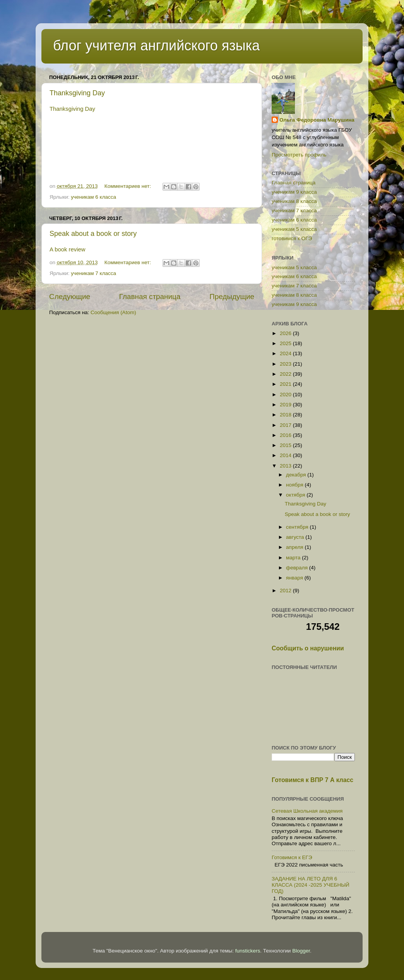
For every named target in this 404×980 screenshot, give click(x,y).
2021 (286, 384)
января (295, 578)
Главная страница (150, 297)
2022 (286, 374)
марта (294, 558)
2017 (286, 425)
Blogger (301, 951)
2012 (286, 591)
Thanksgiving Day (77, 93)
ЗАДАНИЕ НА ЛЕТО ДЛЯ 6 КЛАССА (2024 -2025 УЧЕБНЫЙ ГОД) (311, 885)
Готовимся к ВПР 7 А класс (312, 780)
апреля (295, 547)
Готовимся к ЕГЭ (292, 857)
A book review (67, 249)
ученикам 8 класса (294, 201)
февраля (298, 568)
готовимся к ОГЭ (292, 238)
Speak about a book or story (93, 234)
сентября (298, 527)
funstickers (248, 951)
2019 (286, 405)
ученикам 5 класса (294, 229)
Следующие (70, 297)
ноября (295, 485)
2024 (286, 353)
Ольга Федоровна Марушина (317, 120)
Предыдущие (232, 297)
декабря (297, 475)
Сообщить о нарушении (308, 648)
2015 (286, 445)
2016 (286, 435)
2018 (286, 415)
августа (296, 537)
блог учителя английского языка (156, 46)
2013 (286, 466)
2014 (286, 455)
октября (296, 495)
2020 (286, 395)
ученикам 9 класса (294, 192)
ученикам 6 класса (93, 197)
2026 (286, 333)
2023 (286, 364)
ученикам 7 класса (93, 273)
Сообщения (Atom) (113, 312)
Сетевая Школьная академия (307, 811)
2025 (286, 343)
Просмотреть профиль (299, 155)
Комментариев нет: (128, 186)
